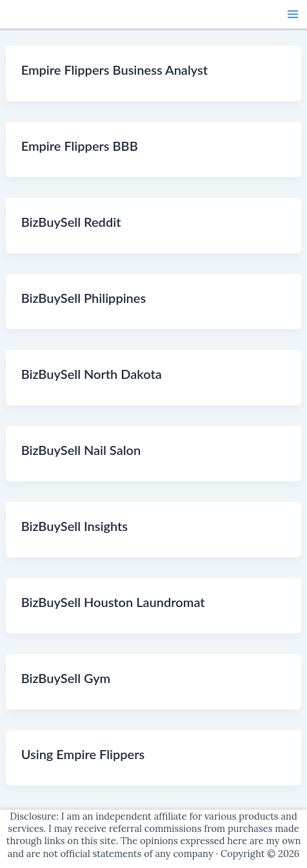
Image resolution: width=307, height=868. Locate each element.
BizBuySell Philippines (84, 298)
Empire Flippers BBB (80, 146)
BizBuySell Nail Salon (81, 450)
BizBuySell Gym (66, 678)
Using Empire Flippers (83, 754)
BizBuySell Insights (74, 526)
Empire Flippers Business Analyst (114, 70)
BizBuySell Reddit (71, 222)
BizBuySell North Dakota (92, 374)
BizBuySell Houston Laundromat (113, 602)
